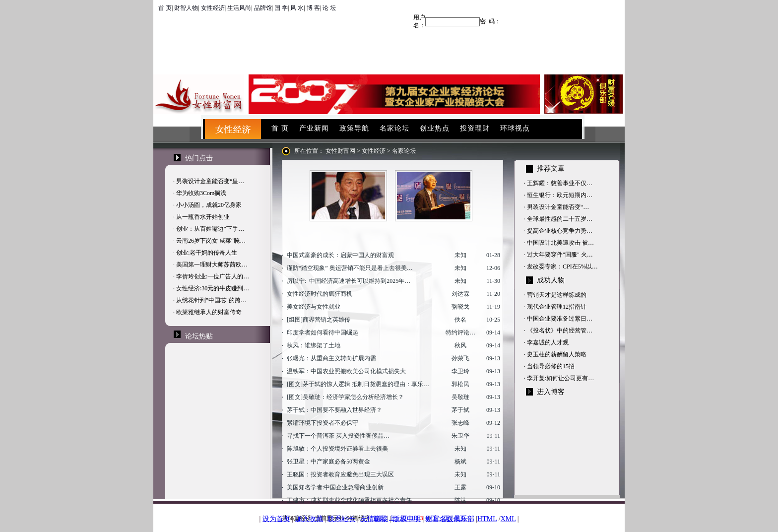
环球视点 (515, 128)
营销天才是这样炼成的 (557, 295)
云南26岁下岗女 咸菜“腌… (211, 241)
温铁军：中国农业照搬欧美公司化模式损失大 (346, 371)
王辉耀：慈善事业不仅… (560, 183)
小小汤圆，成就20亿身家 (209, 205)
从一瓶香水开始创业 (203, 217)
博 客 (313, 8)
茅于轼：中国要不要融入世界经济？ (334, 410)
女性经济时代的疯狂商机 (320, 294)
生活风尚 (239, 8)
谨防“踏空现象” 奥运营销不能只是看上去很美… (350, 268)
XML (508, 519)
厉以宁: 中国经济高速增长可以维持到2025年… (349, 281)
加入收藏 (309, 519)
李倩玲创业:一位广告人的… (213, 276)
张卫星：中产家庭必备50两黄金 (328, 462)
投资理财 (475, 128)
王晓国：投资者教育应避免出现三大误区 (340, 474)
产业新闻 (314, 128)
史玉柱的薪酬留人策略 (557, 354)
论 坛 (329, 8)
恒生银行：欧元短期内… (560, 195)
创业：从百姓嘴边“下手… (210, 229)
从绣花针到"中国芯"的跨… (211, 300)
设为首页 (276, 519)
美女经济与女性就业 (314, 307)
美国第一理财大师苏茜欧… (212, 265)
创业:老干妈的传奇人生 (207, 253)
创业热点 (435, 128)
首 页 (165, 8)
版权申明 (407, 519)
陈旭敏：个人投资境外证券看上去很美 (337, 449)
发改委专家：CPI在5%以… (562, 266)
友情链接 (374, 519)
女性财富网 (340, 151)
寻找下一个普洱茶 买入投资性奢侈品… (338, 436)
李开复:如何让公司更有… (560, 378)
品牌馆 (263, 8)
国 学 (281, 8)
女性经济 (213, 8)
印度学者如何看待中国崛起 (323, 332)
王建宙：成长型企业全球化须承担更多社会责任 (349, 500)
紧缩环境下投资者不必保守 (323, 423)
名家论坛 (394, 128)
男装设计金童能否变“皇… (210, 181)
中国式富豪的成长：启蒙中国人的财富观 (340, 255)
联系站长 (341, 519)
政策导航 (354, 128)
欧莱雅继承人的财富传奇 (209, 312)
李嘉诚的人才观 (548, 342)
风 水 (297, 8)
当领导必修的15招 (551, 366)
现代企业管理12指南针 (557, 307)
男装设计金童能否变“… (558, 207)
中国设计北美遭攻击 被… (560, 243)
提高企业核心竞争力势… (560, 231)
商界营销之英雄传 (326, 320)
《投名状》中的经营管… (560, 331)
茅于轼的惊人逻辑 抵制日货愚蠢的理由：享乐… (366, 384)
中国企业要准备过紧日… (560, 319)
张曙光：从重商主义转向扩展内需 (331, 358)
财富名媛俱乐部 (450, 519)
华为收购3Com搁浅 (201, 193)
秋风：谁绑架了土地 (314, 345)
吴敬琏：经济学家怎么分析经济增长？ (353, 397)
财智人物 (186, 8)
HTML (487, 519)
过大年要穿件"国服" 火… (560, 255)
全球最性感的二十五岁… (560, 219)
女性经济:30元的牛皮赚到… (213, 288)
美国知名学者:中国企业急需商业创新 (335, 487)
